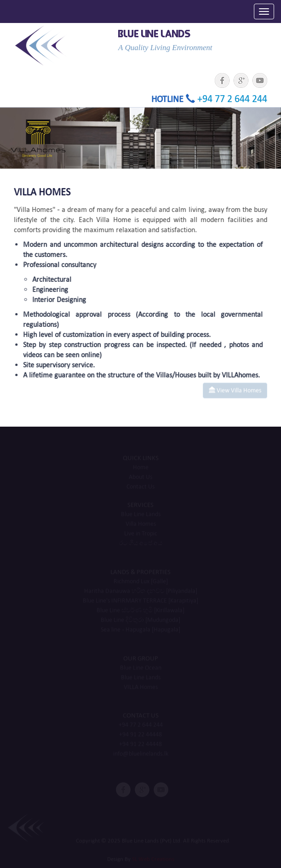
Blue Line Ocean (141, 668)
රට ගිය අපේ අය (141, 544)
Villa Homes (141, 524)
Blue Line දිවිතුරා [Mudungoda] (140, 620)
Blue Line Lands (141, 515)
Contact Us (140, 487)
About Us (140, 477)
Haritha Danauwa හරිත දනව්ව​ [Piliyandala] (141, 591)
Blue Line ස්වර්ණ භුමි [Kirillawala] (140, 611)
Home (141, 468)
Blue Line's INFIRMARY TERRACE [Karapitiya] (140, 601)
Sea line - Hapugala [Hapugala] (140, 630)
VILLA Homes (141, 687)
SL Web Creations (153, 859)
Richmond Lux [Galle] (141, 582)
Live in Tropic (141, 534)
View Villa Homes (235, 388)
